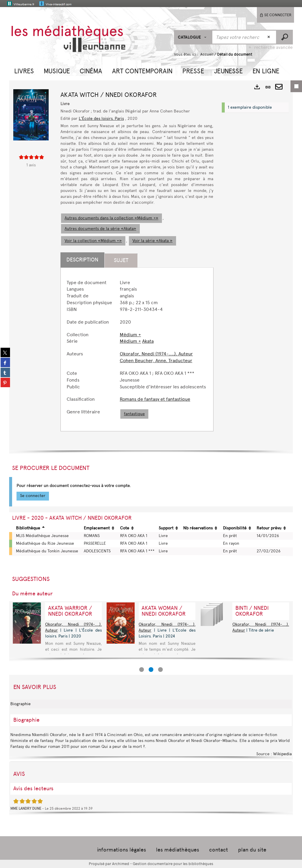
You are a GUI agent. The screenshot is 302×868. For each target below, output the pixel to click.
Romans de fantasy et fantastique (155, 399)
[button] (24, 70)
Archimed (121, 864)
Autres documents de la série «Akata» (100, 229)
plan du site (252, 850)
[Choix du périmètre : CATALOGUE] (193, 37)
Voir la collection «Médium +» (93, 241)
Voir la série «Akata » (152, 241)
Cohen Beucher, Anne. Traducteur (156, 361)
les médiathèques (178, 850)
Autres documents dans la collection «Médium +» (111, 218)
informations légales (122, 850)
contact (219, 850)
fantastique (134, 414)
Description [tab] (82, 260)
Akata (148, 341)
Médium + (130, 335)
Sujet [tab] (121, 260)
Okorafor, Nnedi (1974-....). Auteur (156, 354)
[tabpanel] (137, 349)
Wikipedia (282, 754)
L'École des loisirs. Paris (101, 119)
